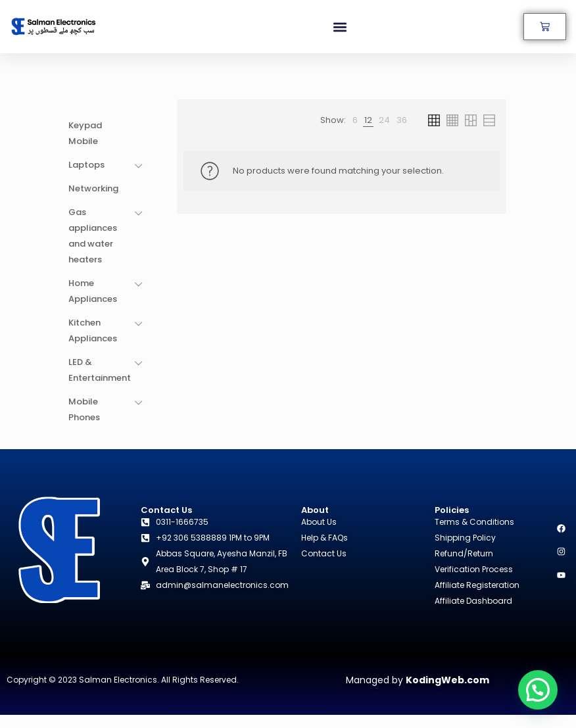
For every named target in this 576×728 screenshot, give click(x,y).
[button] (340, 27)
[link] (355, 120)
